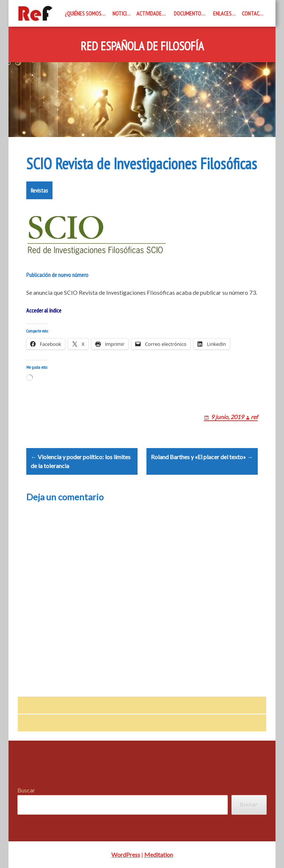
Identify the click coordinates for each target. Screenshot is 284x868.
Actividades (150, 13)
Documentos (189, 13)
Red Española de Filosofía (142, 46)
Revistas (39, 190)
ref (254, 417)
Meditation (159, 854)
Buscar (26, 790)
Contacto (254, 13)
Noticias (122, 13)
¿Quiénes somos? (84, 13)
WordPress (126, 854)
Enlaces (222, 13)
